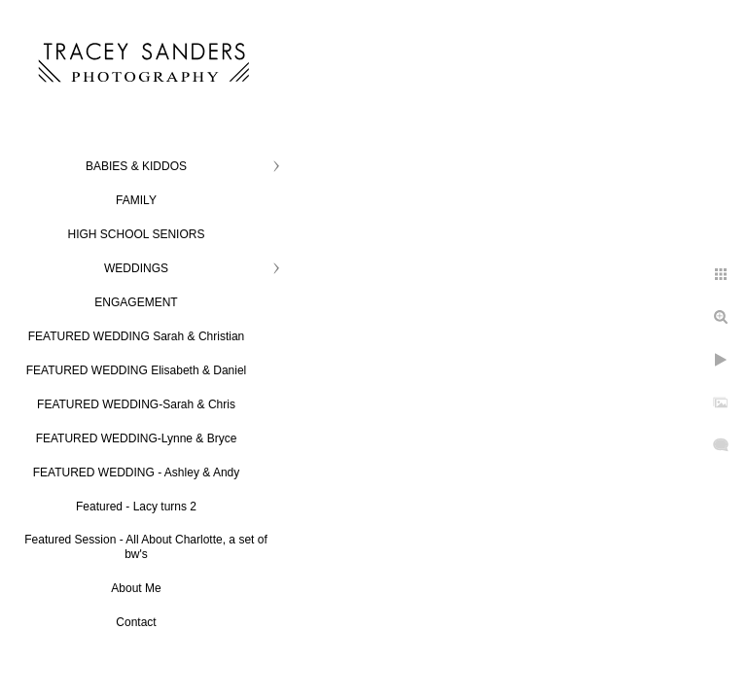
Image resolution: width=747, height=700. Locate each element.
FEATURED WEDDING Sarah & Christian (137, 336)
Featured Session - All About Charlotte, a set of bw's (145, 547)
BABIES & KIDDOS (136, 166)
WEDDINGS (136, 268)
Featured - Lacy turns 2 (136, 507)
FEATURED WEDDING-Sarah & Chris (136, 404)
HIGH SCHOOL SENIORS (137, 234)
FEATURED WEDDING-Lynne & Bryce (137, 438)
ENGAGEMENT (136, 302)
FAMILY (136, 200)
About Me (136, 588)
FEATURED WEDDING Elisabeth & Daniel (137, 370)
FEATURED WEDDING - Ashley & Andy (137, 472)
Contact (136, 622)
